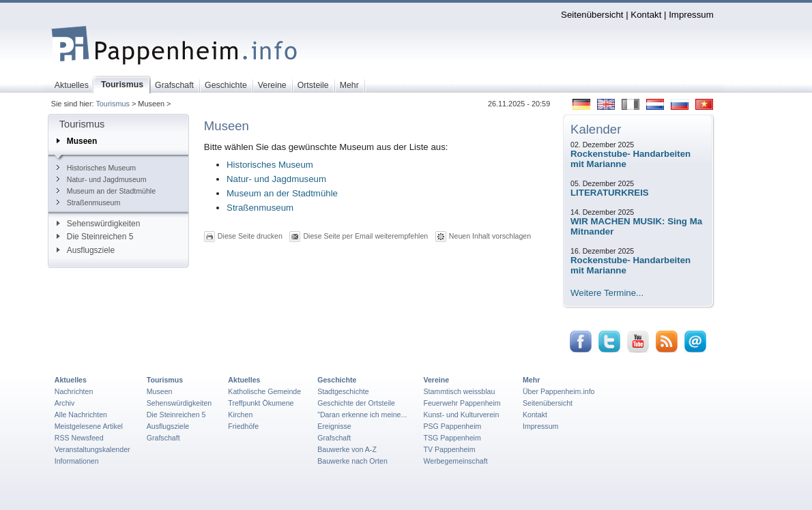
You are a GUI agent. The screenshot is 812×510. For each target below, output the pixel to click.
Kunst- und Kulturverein (461, 415)
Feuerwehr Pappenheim (462, 403)
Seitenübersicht (592, 15)
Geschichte (337, 380)
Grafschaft (163, 438)
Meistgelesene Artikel (89, 426)
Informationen (77, 461)
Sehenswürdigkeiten (99, 224)
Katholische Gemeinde (264, 391)
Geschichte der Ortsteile (356, 403)
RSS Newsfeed (79, 438)
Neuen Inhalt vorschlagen (490, 236)
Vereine (436, 380)
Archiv (64, 403)
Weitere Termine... (607, 293)
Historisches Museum (96, 168)
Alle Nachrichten (81, 415)
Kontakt (646, 15)
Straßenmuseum (88, 202)
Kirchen (240, 415)
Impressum (691, 15)
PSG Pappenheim (452, 426)
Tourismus (113, 104)
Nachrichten (74, 391)
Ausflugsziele (86, 250)
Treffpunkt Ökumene (261, 403)
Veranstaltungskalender (92, 449)
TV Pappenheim (449, 449)
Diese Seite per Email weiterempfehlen (365, 236)
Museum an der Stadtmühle (106, 191)
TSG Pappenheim (452, 438)
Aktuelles (71, 380)
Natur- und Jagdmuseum (102, 179)
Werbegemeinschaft (455, 461)
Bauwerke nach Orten (352, 461)
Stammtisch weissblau (459, 391)
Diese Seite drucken (250, 236)
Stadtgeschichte (343, 391)
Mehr (531, 380)
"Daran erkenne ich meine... (362, 415)
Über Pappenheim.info (559, 391)
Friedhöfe (243, 426)
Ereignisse (334, 426)
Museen (77, 141)
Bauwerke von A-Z (347, 449)
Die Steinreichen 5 (95, 237)
